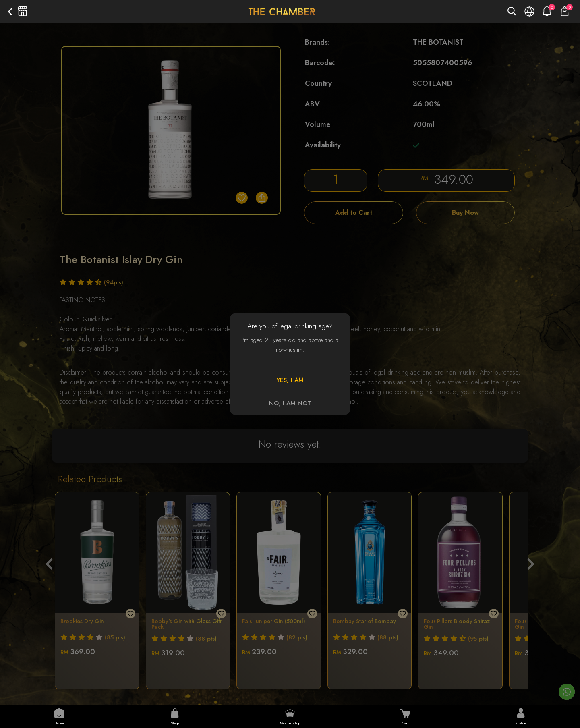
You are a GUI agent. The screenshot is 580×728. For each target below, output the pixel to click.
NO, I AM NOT (290, 403)
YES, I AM (290, 380)
